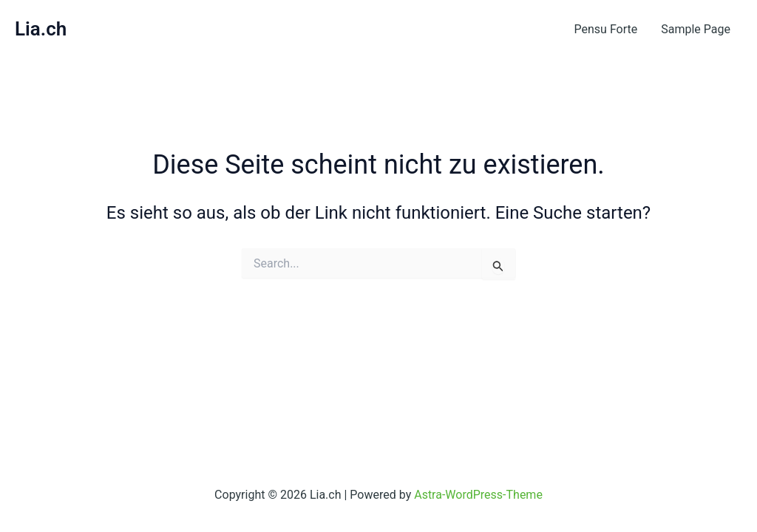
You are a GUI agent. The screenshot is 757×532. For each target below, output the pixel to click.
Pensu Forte (606, 29)
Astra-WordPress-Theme (478, 495)
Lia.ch (41, 29)
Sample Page (696, 29)
